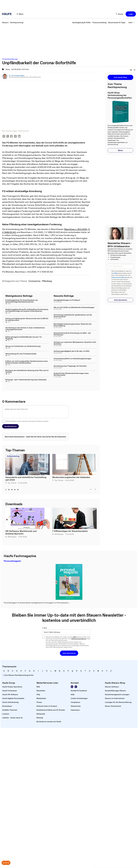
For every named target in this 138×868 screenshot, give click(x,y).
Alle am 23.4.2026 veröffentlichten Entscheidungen (74, 308)
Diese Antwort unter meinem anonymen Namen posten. (27, 421)
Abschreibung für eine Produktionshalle (21, 354)
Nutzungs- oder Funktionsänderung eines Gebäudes (26, 380)
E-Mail (45, 628)
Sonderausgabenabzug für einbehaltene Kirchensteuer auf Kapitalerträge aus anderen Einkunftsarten (27, 310)
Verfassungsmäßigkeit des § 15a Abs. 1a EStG (72, 351)
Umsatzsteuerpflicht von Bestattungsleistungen (72, 359)
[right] (95, 490)
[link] (5, 22)
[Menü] (20, 14)
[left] (91, 490)
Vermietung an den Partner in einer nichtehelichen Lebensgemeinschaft (25, 329)
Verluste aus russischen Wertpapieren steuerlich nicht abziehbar (75, 343)
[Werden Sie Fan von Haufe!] (76, 687)
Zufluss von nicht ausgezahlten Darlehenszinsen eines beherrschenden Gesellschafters (27, 362)
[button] (131, 14)
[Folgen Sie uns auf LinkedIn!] (72, 687)
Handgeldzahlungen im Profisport (67, 300)
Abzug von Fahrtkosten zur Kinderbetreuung (23, 346)
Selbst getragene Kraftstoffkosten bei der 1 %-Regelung (24, 338)
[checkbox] (3, 421)
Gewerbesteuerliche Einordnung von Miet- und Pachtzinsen (72, 334)
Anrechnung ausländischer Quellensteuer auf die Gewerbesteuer (73, 316)
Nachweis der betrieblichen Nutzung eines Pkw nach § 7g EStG (27, 371)
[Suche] (119, 14)
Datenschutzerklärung (119, 277)
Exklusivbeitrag (13, 456)
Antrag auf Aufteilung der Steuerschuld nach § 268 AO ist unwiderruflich (27, 319)
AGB (115, 273)
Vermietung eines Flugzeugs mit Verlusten (70, 366)
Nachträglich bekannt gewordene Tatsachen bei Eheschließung (73, 325)
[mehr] (131, 22)
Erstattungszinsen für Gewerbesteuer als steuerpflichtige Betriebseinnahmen (22, 301)
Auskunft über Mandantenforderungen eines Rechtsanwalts (71, 374)
